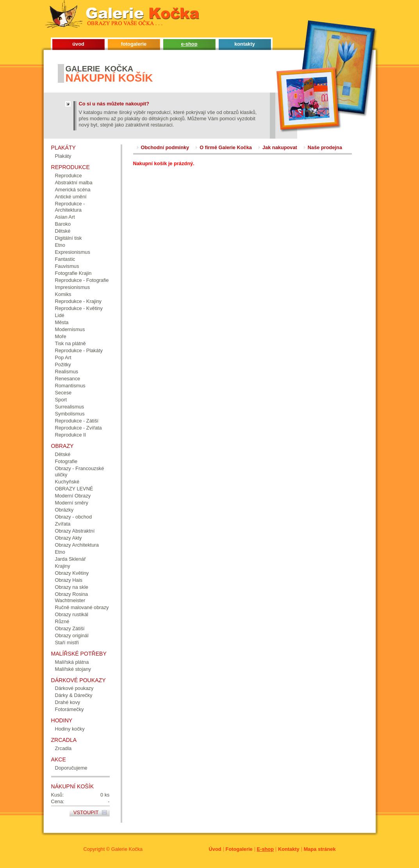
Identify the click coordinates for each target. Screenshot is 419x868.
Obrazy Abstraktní (75, 531)
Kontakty (289, 849)
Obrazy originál (72, 635)
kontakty (245, 44)
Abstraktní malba (74, 183)
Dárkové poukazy (74, 688)
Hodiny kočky (70, 729)
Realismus (67, 372)
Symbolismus (70, 414)
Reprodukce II (71, 435)
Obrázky (64, 510)
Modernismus (70, 329)
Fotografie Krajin (73, 273)
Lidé (60, 315)
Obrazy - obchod (74, 517)
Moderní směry (72, 503)
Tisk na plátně (70, 343)
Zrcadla (63, 748)
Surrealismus (70, 407)
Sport (61, 400)
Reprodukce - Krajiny (78, 301)
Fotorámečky (70, 709)
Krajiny (63, 566)
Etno (60, 245)
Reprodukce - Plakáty (79, 350)
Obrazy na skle (72, 587)
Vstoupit (86, 812)
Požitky (63, 364)
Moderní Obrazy (73, 496)
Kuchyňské (67, 482)
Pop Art (63, 357)
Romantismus (70, 386)
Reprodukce (69, 176)
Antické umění (71, 197)
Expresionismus (73, 252)
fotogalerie (134, 44)
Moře (61, 336)
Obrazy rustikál (72, 614)
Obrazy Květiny (72, 573)
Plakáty (63, 156)
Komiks (63, 294)
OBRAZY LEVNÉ (74, 489)
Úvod (215, 849)
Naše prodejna (325, 147)
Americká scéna (73, 190)
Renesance (68, 379)
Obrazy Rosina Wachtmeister (72, 597)
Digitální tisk (69, 238)
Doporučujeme (71, 768)
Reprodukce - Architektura (70, 207)
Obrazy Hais (69, 580)
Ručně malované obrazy (82, 607)
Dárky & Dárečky (74, 695)
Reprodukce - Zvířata (78, 428)
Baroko (63, 224)
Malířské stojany (73, 669)
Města (62, 322)
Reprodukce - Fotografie (82, 280)
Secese (63, 393)
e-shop (189, 44)
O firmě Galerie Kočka (226, 147)
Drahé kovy (68, 702)
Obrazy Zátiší (70, 628)
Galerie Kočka (127, 849)
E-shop (265, 849)
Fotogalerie (239, 849)
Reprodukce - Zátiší (77, 421)
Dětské (63, 231)
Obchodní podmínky (165, 147)
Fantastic (65, 259)
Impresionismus (73, 287)
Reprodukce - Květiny (79, 308)
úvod (78, 44)
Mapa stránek (320, 849)
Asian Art (65, 217)
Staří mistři (67, 643)
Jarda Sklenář (70, 559)
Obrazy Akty (69, 538)
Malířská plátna (72, 662)
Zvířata (63, 524)
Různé (62, 621)
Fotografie (66, 461)
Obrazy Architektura (77, 545)
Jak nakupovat (280, 147)
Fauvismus (67, 266)
